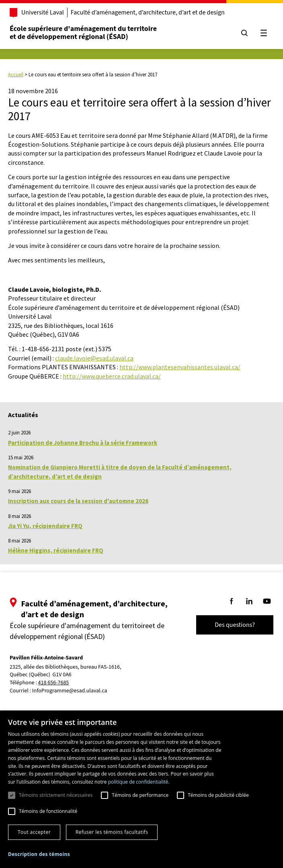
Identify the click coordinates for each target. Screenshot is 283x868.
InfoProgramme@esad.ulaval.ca (71, 691)
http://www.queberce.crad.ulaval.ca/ (112, 376)
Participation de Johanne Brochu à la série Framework (83, 443)
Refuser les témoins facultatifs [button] (112, 832)
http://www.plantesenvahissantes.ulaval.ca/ (180, 367)
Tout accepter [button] (34, 832)
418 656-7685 (54, 683)
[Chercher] (244, 33)
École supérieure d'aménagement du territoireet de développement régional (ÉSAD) (84, 33)
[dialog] (141, 789)
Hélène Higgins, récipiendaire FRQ (56, 550)
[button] (39, 854)
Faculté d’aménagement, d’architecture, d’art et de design (149, 12)
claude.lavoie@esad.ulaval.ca (94, 358)
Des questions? (234, 625)
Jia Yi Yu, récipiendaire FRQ (45, 526)
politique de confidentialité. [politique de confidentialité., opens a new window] (139, 782)
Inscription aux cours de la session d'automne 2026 (78, 501)
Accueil (16, 75)
